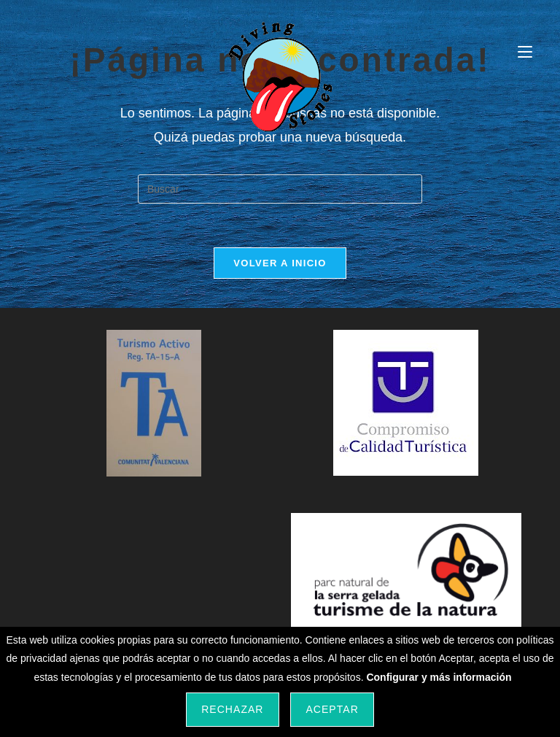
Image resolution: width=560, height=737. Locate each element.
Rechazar (232, 709)
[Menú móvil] (525, 52)
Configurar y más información (439, 677)
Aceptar (332, 709)
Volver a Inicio (280, 263)
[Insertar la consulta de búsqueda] (280, 189)
